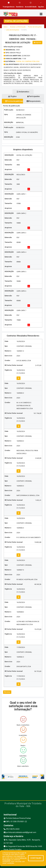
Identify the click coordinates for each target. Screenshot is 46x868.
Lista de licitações (12, 30)
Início (6, 27)
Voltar (7, 692)
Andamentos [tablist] (23, 92)
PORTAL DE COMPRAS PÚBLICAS (28, 61)
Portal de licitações (35, 27)
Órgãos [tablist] (12, 96)
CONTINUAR (36, 858)
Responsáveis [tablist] (34, 101)
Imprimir (37, 43)
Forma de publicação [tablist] (14, 101)
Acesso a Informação (18, 27)
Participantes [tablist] (34, 96)
